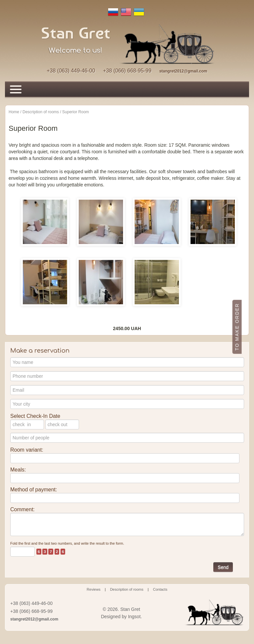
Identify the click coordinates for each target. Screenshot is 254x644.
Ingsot (134, 617)
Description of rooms (127, 589)
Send (223, 567)
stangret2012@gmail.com (183, 71)
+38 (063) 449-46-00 (71, 71)
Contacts (160, 589)
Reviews (94, 589)
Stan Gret (130, 609)
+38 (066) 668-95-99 (127, 71)
